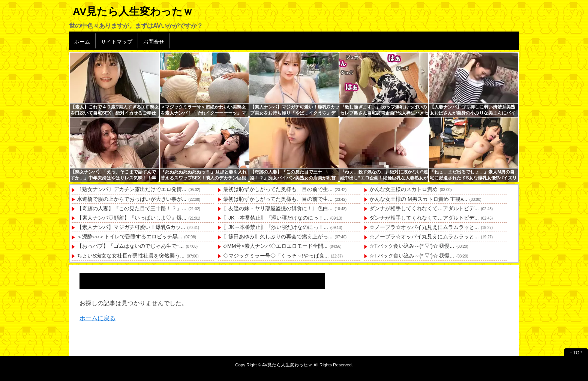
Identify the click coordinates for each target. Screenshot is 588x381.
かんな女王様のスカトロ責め (403, 189)
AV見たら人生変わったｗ (133, 11)
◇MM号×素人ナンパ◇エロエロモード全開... (275, 246)
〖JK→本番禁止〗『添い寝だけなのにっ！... (276, 218)
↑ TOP (576, 353)
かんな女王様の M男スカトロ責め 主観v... (418, 199)
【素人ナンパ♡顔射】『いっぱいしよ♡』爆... (132, 218)
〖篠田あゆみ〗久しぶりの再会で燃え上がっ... (278, 236)
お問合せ (154, 42)
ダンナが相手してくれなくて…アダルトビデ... (424, 208)
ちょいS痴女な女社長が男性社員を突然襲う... (131, 256)
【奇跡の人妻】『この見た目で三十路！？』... (132, 208)
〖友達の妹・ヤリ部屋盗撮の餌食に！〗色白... (278, 208)
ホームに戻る (97, 318)
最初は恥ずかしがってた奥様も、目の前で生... (278, 189)
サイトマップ (117, 42)
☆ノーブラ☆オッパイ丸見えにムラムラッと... (424, 227)
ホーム (82, 42)
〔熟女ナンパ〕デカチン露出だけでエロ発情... (132, 189)
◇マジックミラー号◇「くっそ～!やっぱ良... (276, 256)
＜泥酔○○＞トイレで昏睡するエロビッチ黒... (130, 236)
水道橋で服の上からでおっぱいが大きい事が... (132, 199)
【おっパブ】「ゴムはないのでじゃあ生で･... (130, 246)
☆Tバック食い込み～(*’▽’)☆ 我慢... (412, 246)
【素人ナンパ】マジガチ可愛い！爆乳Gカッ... (131, 227)
